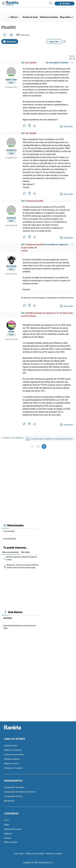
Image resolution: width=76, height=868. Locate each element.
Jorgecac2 (11, 218)
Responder (10, 42)
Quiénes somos (11, 745)
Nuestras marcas (11, 763)
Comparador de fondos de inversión (20, 792)
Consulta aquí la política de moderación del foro (49, 439)
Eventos (7, 838)
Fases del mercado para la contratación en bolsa (20, 627)
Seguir (11, 82)
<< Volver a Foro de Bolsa (12, 438)
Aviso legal (19, 854)
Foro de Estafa (9, 531)
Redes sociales (11, 842)
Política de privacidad (35, 854)
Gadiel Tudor (11, 79)
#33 (23, 133)
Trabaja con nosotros (13, 768)
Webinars (8, 834)
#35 (23, 245)
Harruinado (11, 266)
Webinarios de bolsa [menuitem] (49, 17)
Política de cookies (54, 854)
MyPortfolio (9, 801)
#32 (23, 63)
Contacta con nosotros (14, 754)
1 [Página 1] (32, 446)
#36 (23, 313)
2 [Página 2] (38, 446)
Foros (6, 820)
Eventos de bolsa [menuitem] (30, 17)
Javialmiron (11, 150)
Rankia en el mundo (13, 750)
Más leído (25, 552)
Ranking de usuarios (13, 829)
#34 (23, 201)
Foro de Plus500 (10, 539)
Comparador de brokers (14, 787)
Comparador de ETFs (13, 796)
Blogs (6, 825)
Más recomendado (10, 552)
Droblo (11, 331)
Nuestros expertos (12, 759)
